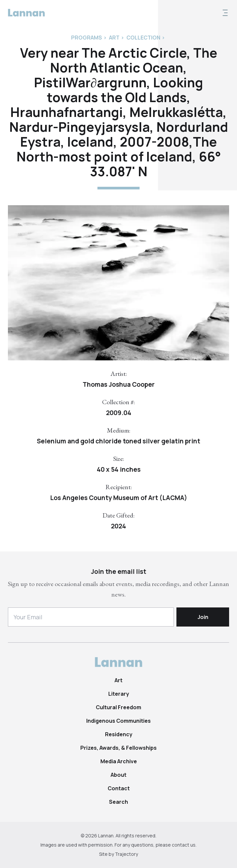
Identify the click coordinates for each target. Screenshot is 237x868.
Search (118, 802)
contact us (184, 845)
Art (118, 680)
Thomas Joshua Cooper (119, 384)
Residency (119, 734)
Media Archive (119, 761)
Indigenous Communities (118, 721)
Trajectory (126, 854)
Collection (143, 38)
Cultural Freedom (118, 707)
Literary (119, 694)
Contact (119, 788)
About (118, 775)
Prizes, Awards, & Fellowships (118, 748)
